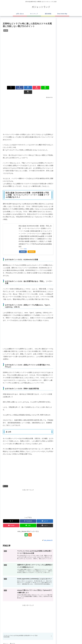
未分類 (5, 482)
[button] (49, 88)
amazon (23, 247)
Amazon (32, 247)
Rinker (25, 244)
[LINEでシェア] (41, 88)
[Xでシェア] (7, 88)
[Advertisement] (28, 99)
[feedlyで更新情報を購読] (26, 530)
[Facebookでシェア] (15, 88)
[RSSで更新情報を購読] (30, 530)
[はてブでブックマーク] (24, 88)
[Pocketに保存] (32, 88)
